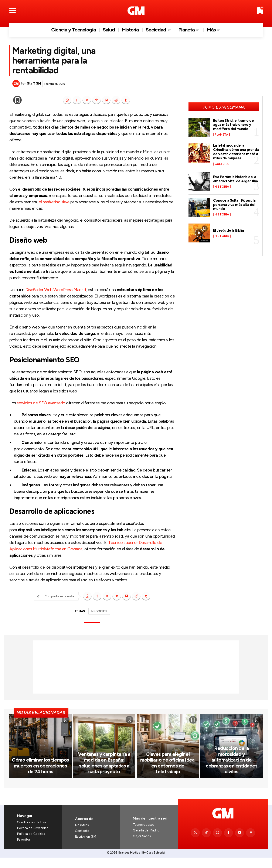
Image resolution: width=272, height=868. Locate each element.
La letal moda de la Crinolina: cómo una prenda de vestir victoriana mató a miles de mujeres (236, 152)
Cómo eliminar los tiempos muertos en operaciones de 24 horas (41, 777)
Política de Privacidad (33, 839)
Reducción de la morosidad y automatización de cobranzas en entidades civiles (232, 774)
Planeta (221, 135)
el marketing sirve (54, 202)
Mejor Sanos (142, 847)
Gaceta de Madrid (146, 841)
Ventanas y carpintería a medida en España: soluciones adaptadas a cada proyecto (104, 774)
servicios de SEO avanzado (41, 403)
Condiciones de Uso (31, 833)
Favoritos (24, 850)
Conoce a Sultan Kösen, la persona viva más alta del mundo (235, 205)
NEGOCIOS (99, 611)
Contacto (82, 841)
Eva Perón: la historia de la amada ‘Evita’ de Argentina (236, 179)
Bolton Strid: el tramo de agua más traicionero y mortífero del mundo (234, 125)
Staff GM (34, 84)
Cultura (222, 164)
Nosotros (82, 836)
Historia (222, 187)
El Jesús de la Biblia (229, 230)
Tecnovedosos (144, 835)
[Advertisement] (136, 667)
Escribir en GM (86, 847)
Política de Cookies (31, 844)
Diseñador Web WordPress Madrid (56, 290)
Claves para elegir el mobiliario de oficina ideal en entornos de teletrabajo (168, 777)
